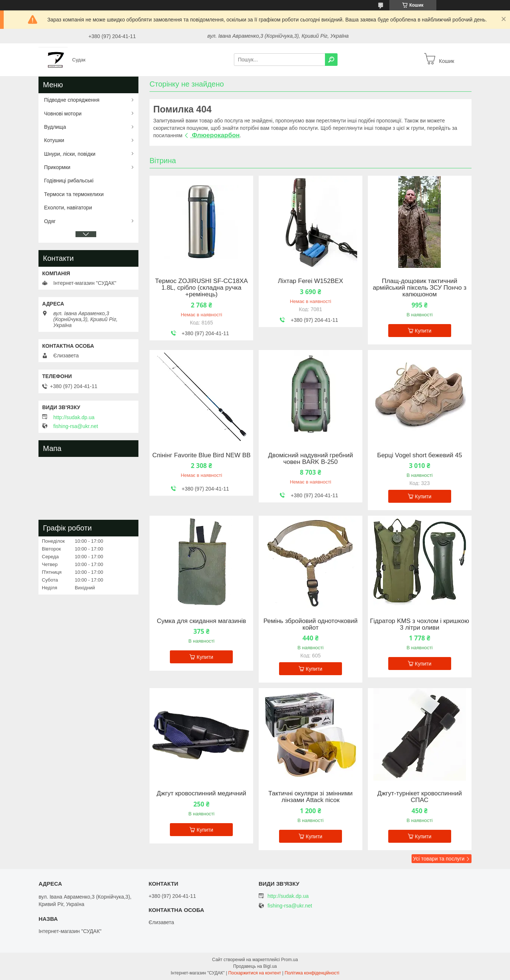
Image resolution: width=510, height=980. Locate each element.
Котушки (54, 140)
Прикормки (57, 167)
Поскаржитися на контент (255, 973)
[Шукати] (331, 60)
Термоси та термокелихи (74, 194)
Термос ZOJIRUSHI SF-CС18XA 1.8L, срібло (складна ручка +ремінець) (202, 288)
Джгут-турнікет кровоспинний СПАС (420, 797)
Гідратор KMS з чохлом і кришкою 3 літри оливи (420, 624)
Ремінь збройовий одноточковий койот (311, 624)
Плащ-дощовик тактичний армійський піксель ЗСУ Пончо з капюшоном (420, 288)
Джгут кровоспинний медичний (201, 794)
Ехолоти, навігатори (68, 208)
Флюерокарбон (215, 135)
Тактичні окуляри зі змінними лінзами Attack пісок (311, 797)
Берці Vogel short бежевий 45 (420, 455)
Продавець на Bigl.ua (255, 966)
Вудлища (55, 127)
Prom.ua (290, 960)
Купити (423, 331)
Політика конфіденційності (312, 973)
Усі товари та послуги (439, 859)
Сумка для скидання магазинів (202, 621)
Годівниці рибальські (69, 181)
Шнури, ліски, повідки (70, 154)
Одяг (50, 221)
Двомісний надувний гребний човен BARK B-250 (310, 459)
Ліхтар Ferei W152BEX (311, 281)
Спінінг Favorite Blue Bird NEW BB (201, 455)
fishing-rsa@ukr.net (76, 426)
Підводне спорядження (72, 100)
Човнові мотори (63, 114)
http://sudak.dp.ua (74, 417)
